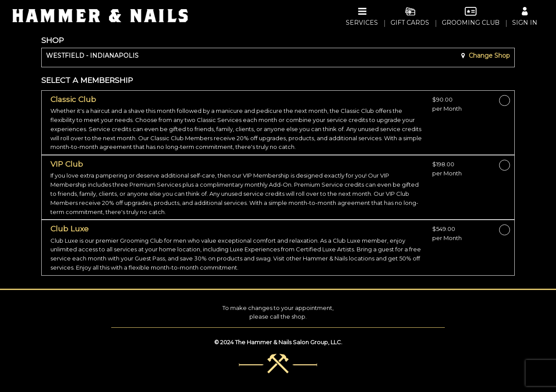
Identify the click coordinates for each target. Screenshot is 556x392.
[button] (238, 123)
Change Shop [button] (488, 56)
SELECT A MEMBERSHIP (87, 80)
